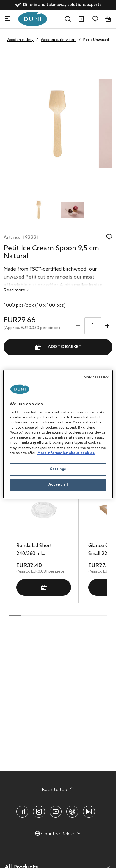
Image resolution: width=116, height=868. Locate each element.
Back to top (58, 790)
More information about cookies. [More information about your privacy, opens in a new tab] (66, 453)
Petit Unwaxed (96, 40)
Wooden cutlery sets (58, 40)
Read (15, 290)
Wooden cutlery (20, 40)
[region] (58, 434)
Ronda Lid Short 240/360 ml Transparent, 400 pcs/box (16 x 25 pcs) (40, 550)
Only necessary (97, 377)
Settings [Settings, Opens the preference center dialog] (58, 469)
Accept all (58, 485)
